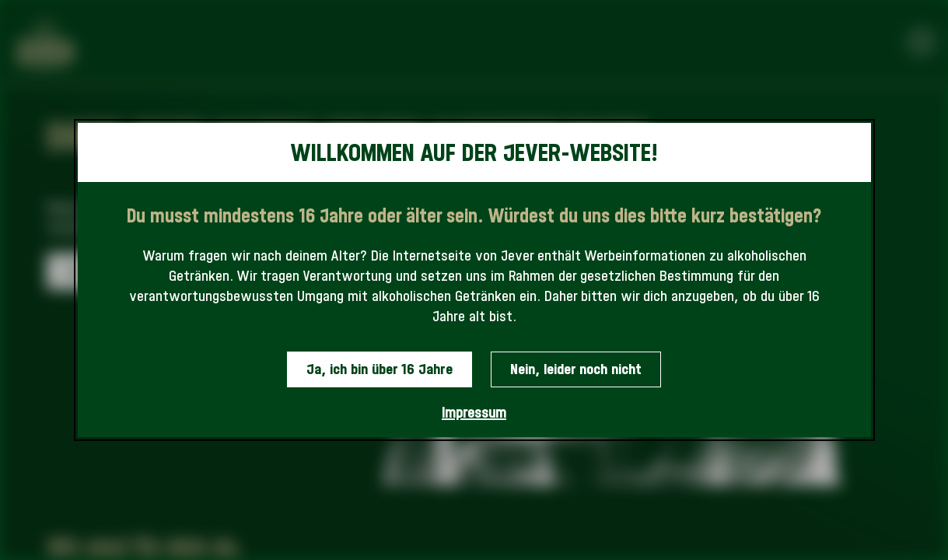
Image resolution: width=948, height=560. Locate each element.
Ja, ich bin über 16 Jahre (380, 369)
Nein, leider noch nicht (576, 369)
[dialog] (474, 280)
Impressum (474, 413)
